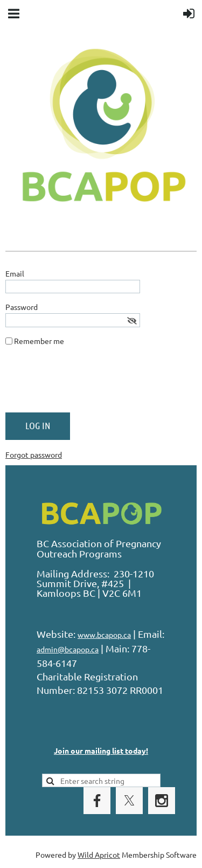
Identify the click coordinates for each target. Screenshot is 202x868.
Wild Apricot (99, 855)
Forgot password (34, 454)
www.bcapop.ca (104, 635)
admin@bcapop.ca (68, 649)
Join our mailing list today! (101, 750)
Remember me (39, 341)
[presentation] (87, 383)
